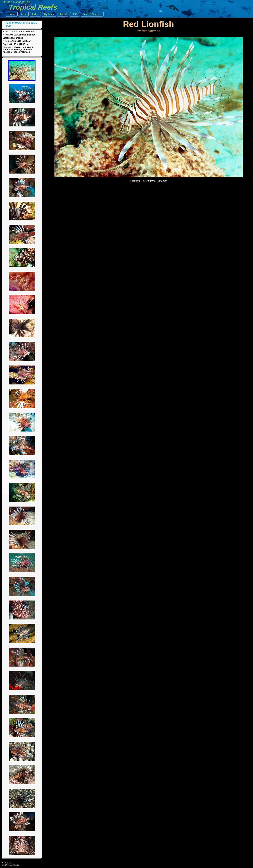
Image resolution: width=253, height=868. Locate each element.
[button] (12, 14)
